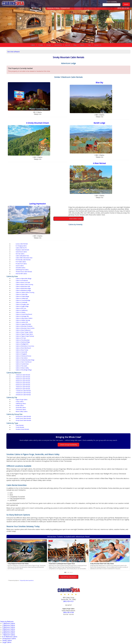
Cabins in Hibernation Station (105, 274)
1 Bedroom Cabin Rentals (36, 297)
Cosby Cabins (67, 308)
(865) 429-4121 (77, 499)
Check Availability (112, 2)
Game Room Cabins (68, 249)
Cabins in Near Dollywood (104, 278)
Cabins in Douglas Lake (69, 270)
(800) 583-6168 (123, 10)
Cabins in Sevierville (68, 286)
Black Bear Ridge (9, 604)
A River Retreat (104, 166)
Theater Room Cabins (10, 572)
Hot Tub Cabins (101, 249)
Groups (49, 45)
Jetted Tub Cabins (9, 556)
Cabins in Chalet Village (36, 268)
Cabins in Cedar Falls (102, 266)
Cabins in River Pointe (35, 286)
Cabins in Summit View (69, 290)
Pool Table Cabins (34, 253)
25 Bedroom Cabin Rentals (70, 303)
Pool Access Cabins (9, 562)
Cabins (33, 45)
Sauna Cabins (100, 253)
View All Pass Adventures (77, 474)
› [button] (128, 453)
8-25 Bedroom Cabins (10, 533)
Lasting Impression (51, 207)
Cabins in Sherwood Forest (37, 288)
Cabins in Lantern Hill (69, 276)
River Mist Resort (9, 619)
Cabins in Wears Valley (35, 292)
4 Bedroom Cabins (9, 525)
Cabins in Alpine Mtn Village (37, 262)
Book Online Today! (84, 224)
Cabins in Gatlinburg (68, 272)
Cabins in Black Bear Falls (70, 264)
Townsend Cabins (102, 310)
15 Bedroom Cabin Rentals (36, 303)
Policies (82, 45)
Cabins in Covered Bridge (104, 268)
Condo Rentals (67, 322)
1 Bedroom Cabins (9, 520)
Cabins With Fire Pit (102, 247)
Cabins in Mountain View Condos (72, 278)
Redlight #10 (7, 617)
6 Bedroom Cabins (9, 529)
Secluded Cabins (34, 255)
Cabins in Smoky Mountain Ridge (106, 288)
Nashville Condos (9, 591)
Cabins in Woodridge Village (71, 292)
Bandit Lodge (104, 125)
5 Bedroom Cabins (9, 527)
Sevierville (6, 621)
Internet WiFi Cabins (35, 257)
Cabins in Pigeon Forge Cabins (71, 280)
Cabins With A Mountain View (71, 251)
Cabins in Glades (101, 272)
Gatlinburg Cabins (102, 308)
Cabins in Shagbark (102, 286)
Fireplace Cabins (9, 551)
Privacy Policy (107, 637)
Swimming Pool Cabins (69, 255)
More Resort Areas (9, 630)
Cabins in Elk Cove (34, 272)
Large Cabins (7, 538)
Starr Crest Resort (9, 626)
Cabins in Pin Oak (34, 282)
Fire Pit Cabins (8, 549)
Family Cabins (8, 537)
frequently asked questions (44, 478)
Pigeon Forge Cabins (35, 308)
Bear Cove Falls (8, 602)
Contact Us (98, 45)
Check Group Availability (77, 337)
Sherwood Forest (9, 623)
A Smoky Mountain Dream (51, 125)
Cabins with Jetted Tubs (36, 251)
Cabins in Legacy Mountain (104, 276)
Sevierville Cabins (68, 310)
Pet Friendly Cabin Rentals (104, 251)
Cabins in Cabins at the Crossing (72, 266)
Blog (75, 45)
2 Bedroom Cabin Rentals (70, 297)
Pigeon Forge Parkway (11, 615)
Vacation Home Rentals (103, 322)
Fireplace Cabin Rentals (36, 249)
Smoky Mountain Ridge (11, 624)
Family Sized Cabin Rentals (70, 317)
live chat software (31, 51)
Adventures (58, 45)
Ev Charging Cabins (68, 247)
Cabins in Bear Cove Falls (104, 262)
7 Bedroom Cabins (9, 531)
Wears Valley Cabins (35, 312)
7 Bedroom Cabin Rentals (36, 301)
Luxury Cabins (8, 545)
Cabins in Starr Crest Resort (37, 290)
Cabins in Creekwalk (35, 270)
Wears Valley (7, 628)
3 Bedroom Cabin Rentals (104, 297)
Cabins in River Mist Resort (104, 284)
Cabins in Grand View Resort (37, 274)
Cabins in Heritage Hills (69, 274)
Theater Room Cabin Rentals (105, 255)
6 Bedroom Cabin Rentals (104, 299)
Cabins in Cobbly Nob (69, 268)
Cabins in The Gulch (102, 290)
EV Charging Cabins (10, 547)
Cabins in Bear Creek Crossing (38, 264)
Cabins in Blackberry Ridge (37, 266)
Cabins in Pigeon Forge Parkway (106, 280)
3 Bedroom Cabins (9, 523)
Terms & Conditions (122, 637)
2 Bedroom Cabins (9, 521)
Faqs (89, 45)
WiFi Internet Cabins (10, 573)
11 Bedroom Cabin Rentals (104, 301)
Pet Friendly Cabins (10, 560)
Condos (41, 45)
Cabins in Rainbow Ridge (103, 282)
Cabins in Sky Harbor (69, 288)
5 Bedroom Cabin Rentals (70, 299)
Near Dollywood (8, 609)
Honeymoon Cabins (10, 535)
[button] (74, 470)
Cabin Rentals (33, 322)
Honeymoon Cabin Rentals (37, 317)
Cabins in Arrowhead (69, 262)
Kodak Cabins (33, 310)
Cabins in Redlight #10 (35, 284)
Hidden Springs (8, 607)
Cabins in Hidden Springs (36, 276)
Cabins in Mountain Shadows (37, 278)
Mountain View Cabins (11, 558)
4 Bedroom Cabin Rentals (36, 299)
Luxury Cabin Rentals (35, 247)
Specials (68, 45)
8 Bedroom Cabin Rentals (70, 301)
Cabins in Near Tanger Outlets (37, 280)
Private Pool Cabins (68, 253)
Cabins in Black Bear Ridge (104, 264)
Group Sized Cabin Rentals (104, 317)
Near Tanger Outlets (10, 611)
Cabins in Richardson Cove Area (72, 284)
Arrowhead (7, 600)
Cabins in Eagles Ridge (103, 270)
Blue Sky (104, 84)
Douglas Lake (7, 606)
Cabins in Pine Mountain (70, 282)
